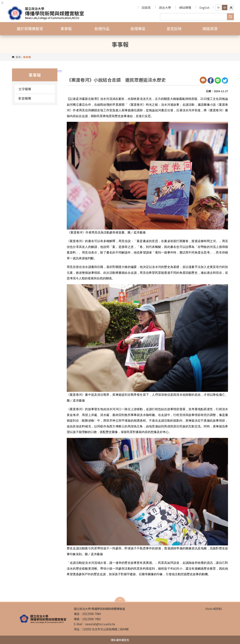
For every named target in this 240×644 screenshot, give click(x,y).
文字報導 (25, 89)
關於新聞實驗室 (30, 29)
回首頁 (146, 7)
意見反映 (174, 29)
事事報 (66, 29)
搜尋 (230, 17)
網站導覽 (185, 7)
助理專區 (138, 29)
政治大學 (165, 7)
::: (2, 2)
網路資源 (210, 29)
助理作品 (102, 29)
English (204, 7)
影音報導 (25, 98)
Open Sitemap (120, 600)
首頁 (18, 57)
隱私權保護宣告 (120, 640)
